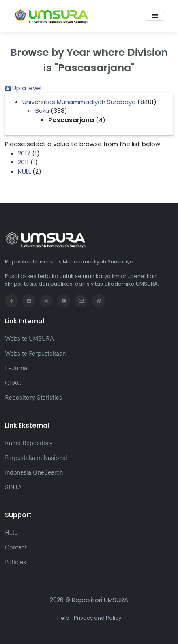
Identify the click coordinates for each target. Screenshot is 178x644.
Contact (16, 547)
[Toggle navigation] (155, 16)
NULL (24, 171)
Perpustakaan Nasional (36, 458)
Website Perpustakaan (35, 353)
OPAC (13, 383)
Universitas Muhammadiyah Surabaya (79, 102)
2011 (23, 162)
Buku (42, 111)
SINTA (13, 487)
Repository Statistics (33, 397)
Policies (15, 562)
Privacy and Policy (98, 618)
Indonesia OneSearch (34, 472)
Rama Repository (29, 443)
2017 (24, 153)
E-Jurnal (17, 368)
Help (11, 533)
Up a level (23, 88)
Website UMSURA (29, 338)
